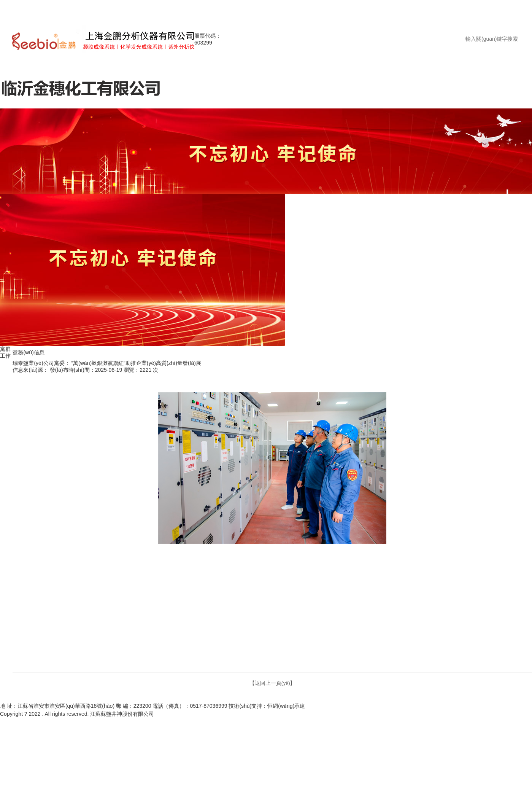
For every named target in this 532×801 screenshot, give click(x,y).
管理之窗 (338, 698)
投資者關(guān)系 (229, 698)
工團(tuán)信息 (6, 400)
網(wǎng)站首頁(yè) (155, 698)
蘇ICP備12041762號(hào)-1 (186, 714)
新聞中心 (260, 698)
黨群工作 (359, 698)
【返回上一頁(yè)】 (272, 683)
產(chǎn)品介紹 (310, 698)
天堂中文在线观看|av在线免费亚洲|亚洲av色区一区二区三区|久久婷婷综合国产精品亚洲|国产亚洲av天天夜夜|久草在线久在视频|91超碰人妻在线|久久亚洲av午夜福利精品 (197, 8)
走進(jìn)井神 (193, 698)
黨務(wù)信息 (5, 373)
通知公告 (281, 698)
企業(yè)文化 (385, 698)
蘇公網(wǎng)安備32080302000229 (258, 714)
